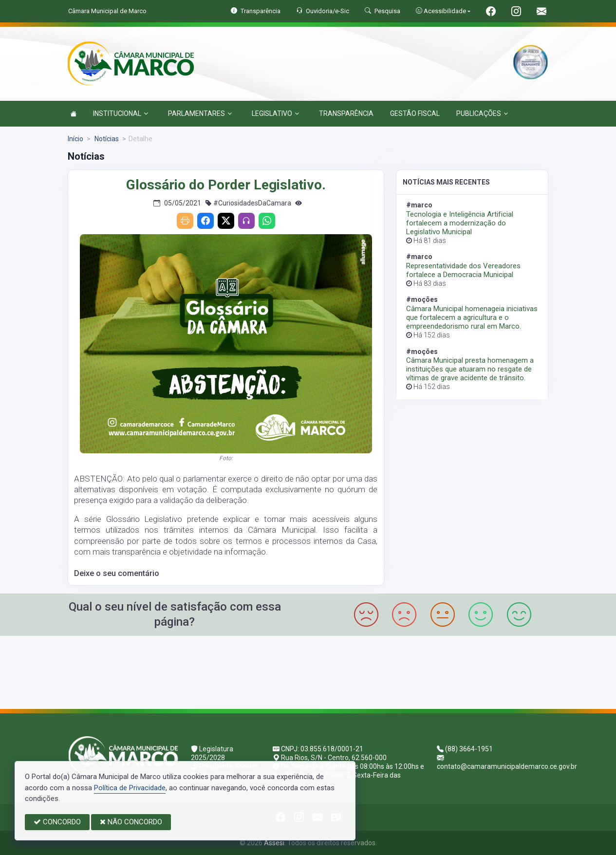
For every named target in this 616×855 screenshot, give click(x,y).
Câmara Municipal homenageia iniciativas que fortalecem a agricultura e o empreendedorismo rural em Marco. (472, 317)
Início (75, 139)
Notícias (106, 139)
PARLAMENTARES (200, 113)
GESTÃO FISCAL (415, 113)
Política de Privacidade (130, 788)
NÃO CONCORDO (131, 822)
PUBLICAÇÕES (482, 113)
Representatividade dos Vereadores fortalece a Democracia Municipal (463, 270)
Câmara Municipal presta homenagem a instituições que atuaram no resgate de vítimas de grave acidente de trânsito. (470, 369)
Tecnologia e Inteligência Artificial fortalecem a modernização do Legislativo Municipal (460, 223)
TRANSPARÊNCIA (346, 113)
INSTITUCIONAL (121, 113)
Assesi (274, 843)
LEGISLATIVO (275, 113)
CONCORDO (57, 822)
